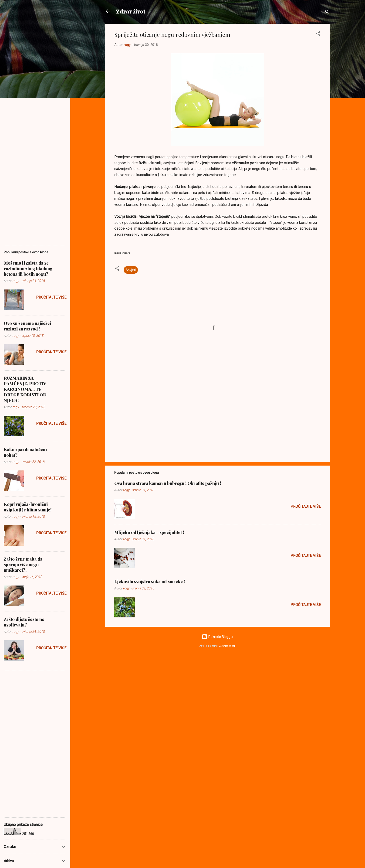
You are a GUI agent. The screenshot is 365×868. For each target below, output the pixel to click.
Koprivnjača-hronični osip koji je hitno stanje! (28, 507)
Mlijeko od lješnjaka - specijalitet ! (149, 532)
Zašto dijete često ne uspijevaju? (24, 622)
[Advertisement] (218, 419)
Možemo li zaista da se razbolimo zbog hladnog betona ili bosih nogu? (28, 269)
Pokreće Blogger (218, 637)
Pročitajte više (306, 506)
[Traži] (327, 13)
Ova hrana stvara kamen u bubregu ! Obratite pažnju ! (168, 483)
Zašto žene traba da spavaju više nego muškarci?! (23, 565)
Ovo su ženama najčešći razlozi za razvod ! (27, 326)
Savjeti (131, 270)
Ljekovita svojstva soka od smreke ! (150, 582)
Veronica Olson (227, 646)
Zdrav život (131, 11)
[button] (318, 34)
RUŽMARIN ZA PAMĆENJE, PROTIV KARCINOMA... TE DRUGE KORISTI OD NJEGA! (25, 389)
